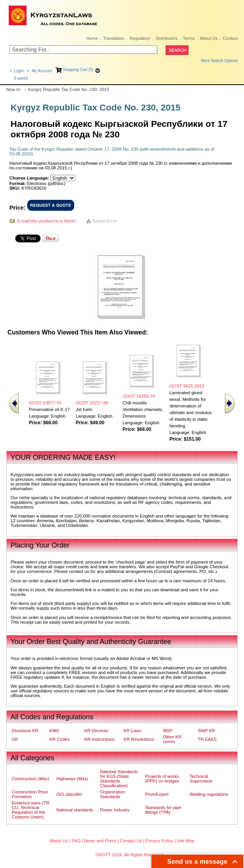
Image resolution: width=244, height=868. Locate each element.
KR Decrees (96, 731)
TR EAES (207, 739)
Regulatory (140, 38)
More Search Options (220, 61)
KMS (54, 731)
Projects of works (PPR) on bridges (162, 779)
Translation (114, 38)
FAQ (76, 841)
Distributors (167, 38)
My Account (42, 71)
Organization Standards (112, 794)
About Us (209, 38)
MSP (168, 731)
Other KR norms (172, 739)
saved (21, 78)
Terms (189, 38)
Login (19, 71)
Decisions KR (25, 731)
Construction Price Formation (30, 794)
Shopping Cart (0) (78, 70)
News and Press (100, 841)
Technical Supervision (201, 779)
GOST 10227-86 (92, 403)
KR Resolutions (139, 739)
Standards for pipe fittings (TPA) (163, 810)
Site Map (186, 841)
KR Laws (133, 731)
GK (15, 739)
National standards (75, 810)
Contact (230, 38)
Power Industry (115, 810)
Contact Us (131, 841)
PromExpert (157, 794)
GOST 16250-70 (139, 396)
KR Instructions (99, 739)
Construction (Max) (30, 779)
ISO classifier (69, 794)
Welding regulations (209, 794)
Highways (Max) (72, 779)
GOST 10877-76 (45, 403)
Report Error (105, 221)
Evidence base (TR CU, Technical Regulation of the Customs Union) (31, 810)
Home (92, 38)
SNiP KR (206, 731)
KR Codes (60, 739)
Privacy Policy (159, 841)
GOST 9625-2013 (187, 386)
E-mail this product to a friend (46, 221)
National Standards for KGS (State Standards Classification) (119, 779)
